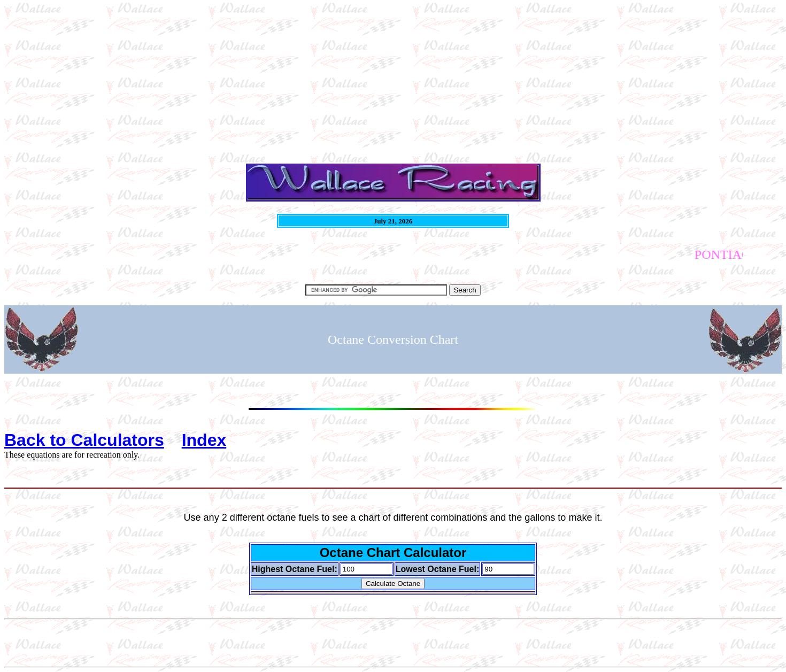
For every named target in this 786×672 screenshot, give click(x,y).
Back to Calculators (84, 440)
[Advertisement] (325, 79)
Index (204, 440)
